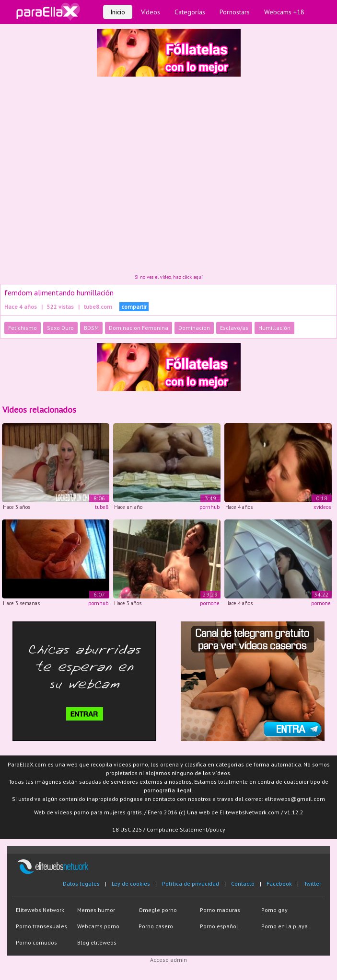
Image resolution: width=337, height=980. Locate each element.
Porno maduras (220, 910)
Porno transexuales (41, 926)
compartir (134, 307)
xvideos (322, 507)
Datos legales (81, 884)
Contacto (243, 884)
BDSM (91, 328)
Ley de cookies (131, 884)
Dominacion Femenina (139, 328)
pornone (210, 603)
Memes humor (96, 910)
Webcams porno (98, 926)
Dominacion (194, 328)
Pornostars (235, 12)
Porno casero (156, 926)
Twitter (313, 884)
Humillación (274, 328)
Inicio (118, 12)
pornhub (209, 507)
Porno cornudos (36, 942)
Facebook (279, 884)
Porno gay (274, 910)
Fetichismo (23, 328)
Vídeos (151, 12)
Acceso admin (168, 960)
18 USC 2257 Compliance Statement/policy (169, 829)
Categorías (190, 12)
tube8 (102, 507)
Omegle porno (158, 910)
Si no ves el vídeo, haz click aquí (169, 277)
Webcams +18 (284, 12)
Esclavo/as (234, 328)
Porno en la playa (285, 926)
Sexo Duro (60, 328)
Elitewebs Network (40, 910)
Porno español (219, 926)
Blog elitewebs (97, 942)
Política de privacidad (191, 884)
